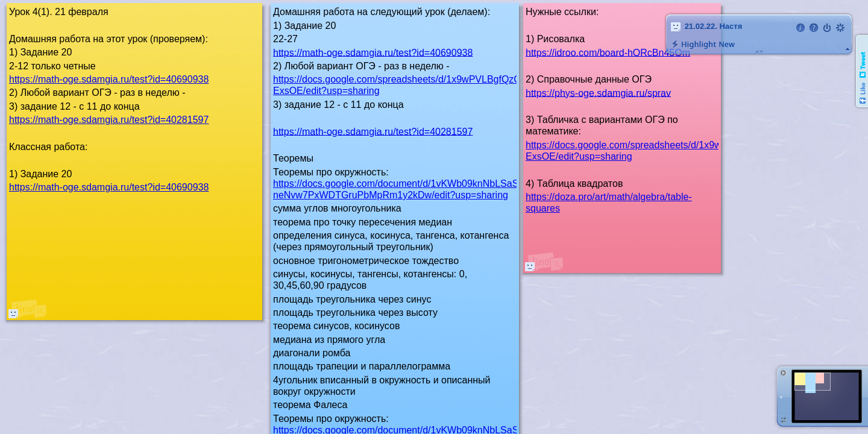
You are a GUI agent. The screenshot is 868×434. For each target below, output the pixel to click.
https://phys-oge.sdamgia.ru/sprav (598, 93)
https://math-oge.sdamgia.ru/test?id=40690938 (373, 52)
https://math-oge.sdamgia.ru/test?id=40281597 (373, 131)
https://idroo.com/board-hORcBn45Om (608, 52)
